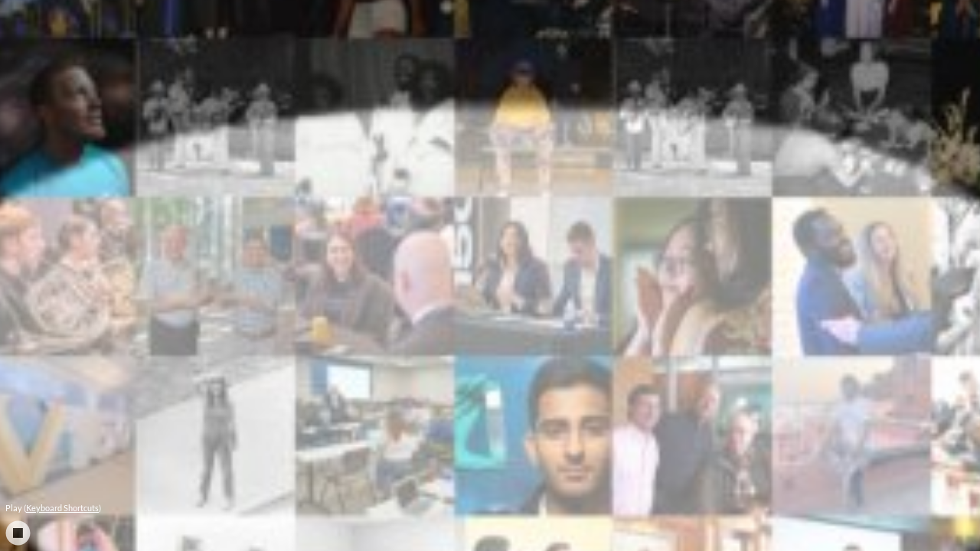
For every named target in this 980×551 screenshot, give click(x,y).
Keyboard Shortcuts (62, 508)
